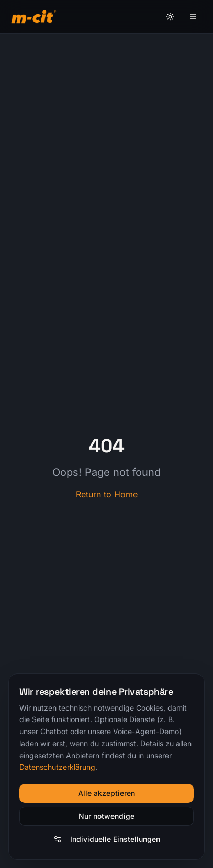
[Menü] (193, 17)
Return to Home (107, 494)
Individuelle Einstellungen (107, 839)
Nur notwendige (107, 816)
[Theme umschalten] (170, 17)
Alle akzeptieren (107, 793)
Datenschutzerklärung (57, 767)
